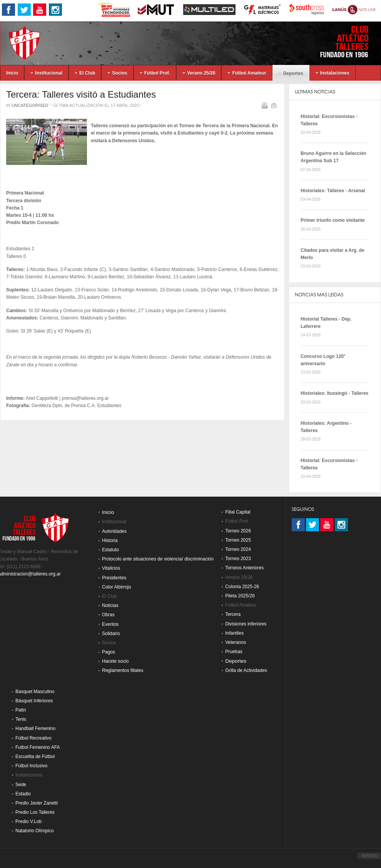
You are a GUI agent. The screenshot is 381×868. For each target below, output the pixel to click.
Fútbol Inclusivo (31, 766)
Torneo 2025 (238, 540)
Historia (110, 540)
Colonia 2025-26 (242, 587)
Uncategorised (30, 105)
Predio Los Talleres (35, 812)
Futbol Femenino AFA (38, 747)
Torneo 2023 (238, 559)
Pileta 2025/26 (240, 596)
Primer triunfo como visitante (333, 220)
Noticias (110, 605)
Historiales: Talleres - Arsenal (333, 191)
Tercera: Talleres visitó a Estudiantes (81, 94)
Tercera (233, 614)
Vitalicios (111, 568)
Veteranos (236, 642)
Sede (21, 785)
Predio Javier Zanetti (37, 803)
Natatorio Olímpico (34, 831)
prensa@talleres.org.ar (85, 398)
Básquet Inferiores (34, 701)
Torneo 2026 (238, 531)
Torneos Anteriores (244, 568)
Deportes (236, 661)
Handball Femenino (35, 728)
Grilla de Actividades (246, 670)
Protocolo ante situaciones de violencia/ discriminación (158, 559)
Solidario (111, 634)
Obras (108, 615)
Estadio (23, 794)
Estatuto (110, 550)
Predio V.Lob (28, 821)
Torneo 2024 (238, 549)
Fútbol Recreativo (33, 738)
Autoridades (114, 531)
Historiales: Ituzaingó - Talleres (334, 393)
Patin (21, 710)
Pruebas (234, 652)
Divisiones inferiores (246, 624)
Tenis (21, 719)
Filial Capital (238, 512)
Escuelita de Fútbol (35, 757)
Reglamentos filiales (123, 670)
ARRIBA (369, 856)
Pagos (109, 652)
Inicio (108, 512)
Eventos (110, 624)
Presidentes (114, 578)
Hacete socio (115, 661)
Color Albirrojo (116, 587)
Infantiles (234, 633)
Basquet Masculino (35, 692)
